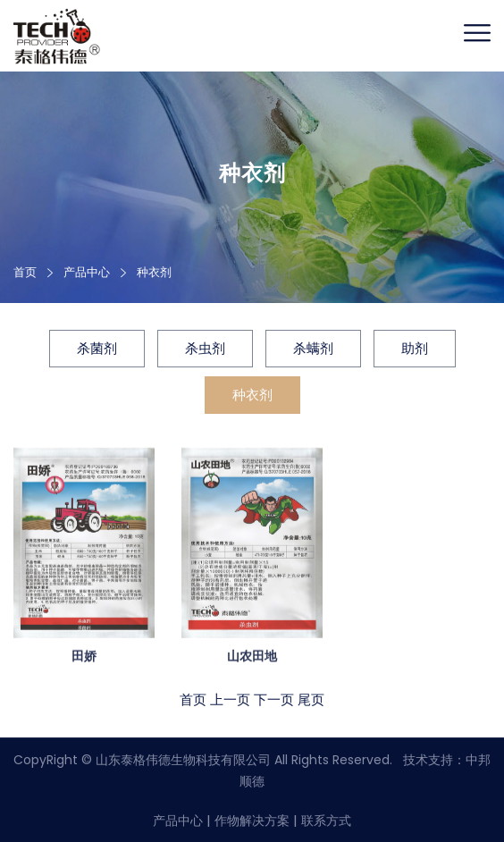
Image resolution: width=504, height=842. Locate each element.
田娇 (84, 657)
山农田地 (252, 657)
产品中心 (178, 821)
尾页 (311, 700)
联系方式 (326, 821)
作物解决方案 (252, 821)
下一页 (274, 700)
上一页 (230, 700)
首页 (25, 272)
